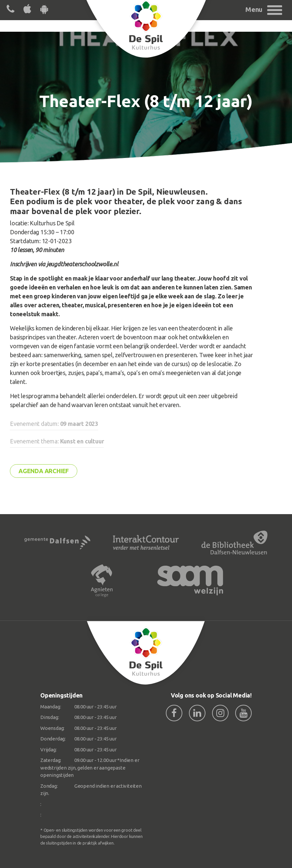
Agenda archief (44, 471)
